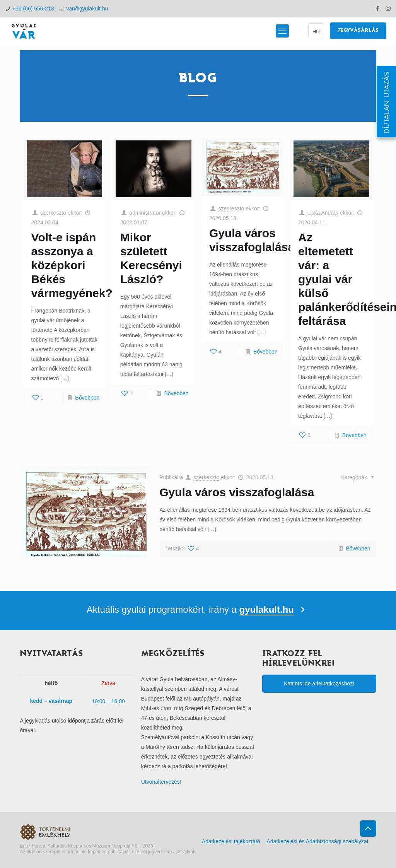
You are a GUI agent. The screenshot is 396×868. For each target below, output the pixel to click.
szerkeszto (53, 213)
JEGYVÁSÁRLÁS (358, 31)
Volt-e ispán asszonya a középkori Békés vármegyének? (72, 265)
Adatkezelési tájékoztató (231, 841)
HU (316, 32)
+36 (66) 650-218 (33, 9)
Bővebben (87, 398)
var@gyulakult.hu (87, 9)
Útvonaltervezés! (161, 782)
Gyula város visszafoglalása (237, 492)
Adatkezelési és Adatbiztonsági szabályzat (318, 841)
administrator (145, 213)
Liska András (323, 213)
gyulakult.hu (267, 609)
